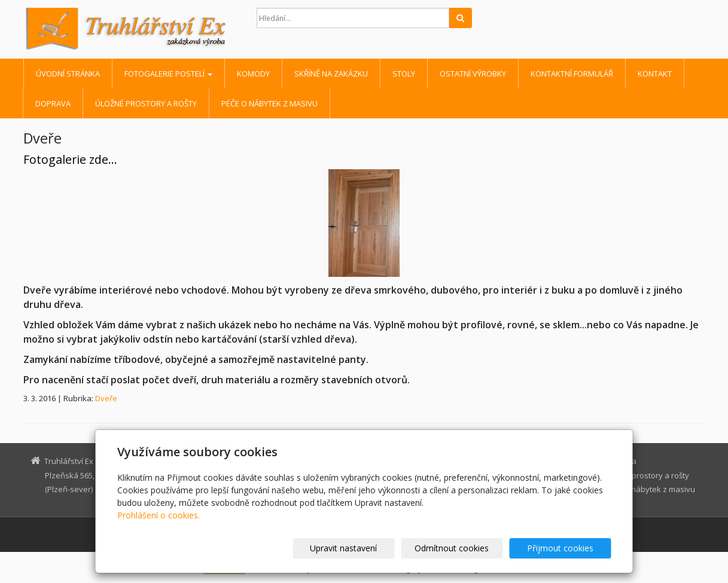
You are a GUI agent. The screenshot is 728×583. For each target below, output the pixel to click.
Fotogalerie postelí (168, 74)
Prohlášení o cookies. (159, 515)
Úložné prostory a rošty (146, 103)
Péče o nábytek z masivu (269, 103)
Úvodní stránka (68, 74)
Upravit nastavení (369, 548)
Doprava (53, 103)
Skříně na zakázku (331, 74)
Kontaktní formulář (572, 74)
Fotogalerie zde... (70, 159)
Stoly (404, 74)
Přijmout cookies (566, 548)
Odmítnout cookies (467, 548)
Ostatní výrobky (473, 74)
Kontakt (655, 74)
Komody (253, 74)
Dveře (106, 398)
